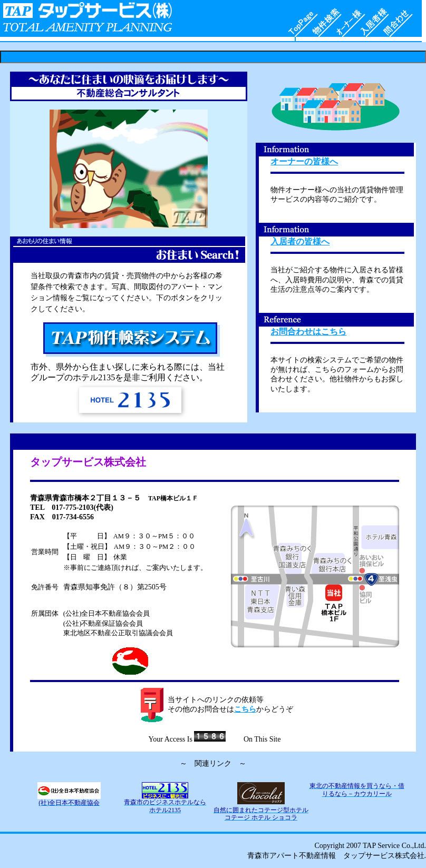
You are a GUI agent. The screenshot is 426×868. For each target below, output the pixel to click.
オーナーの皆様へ (304, 161)
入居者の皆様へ (300, 241)
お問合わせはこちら (308, 332)
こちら (245, 709)
